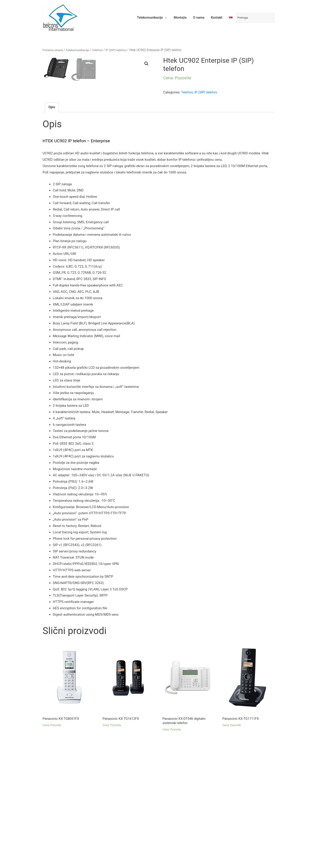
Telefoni (99, 51)
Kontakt (216, 17)
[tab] (52, 189)
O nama (198, 17)
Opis (52, 188)
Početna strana (53, 51)
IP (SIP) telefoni (119, 51)
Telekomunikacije (147, 17)
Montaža (178, 17)
